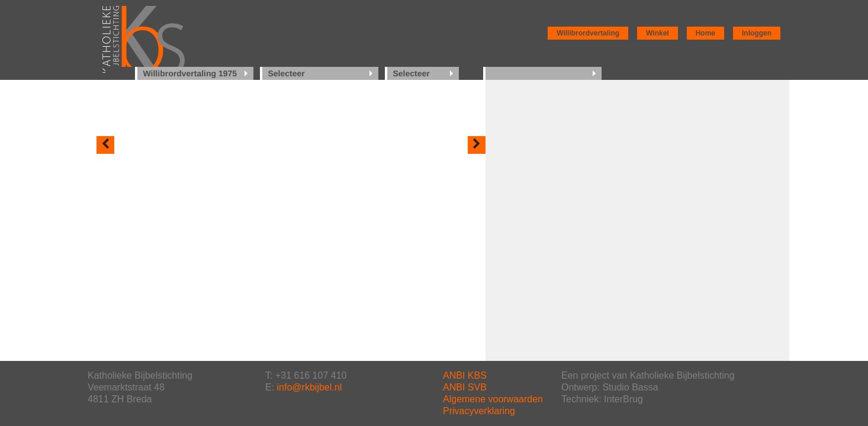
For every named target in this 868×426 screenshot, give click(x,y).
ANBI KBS (465, 375)
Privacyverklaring (479, 411)
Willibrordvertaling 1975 (190, 73)
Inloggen (757, 33)
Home (705, 33)
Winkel (658, 33)
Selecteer (287, 73)
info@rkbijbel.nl (310, 387)
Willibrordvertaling (588, 33)
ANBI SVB (465, 387)
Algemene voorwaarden (493, 399)
